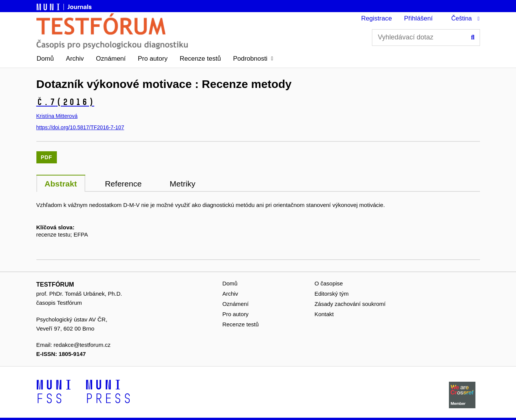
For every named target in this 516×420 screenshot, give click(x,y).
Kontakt (324, 314)
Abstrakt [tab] (61, 184)
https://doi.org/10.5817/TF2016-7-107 (80, 127)
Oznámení (111, 59)
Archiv (75, 59)
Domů (45, 59)
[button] (253, 59)
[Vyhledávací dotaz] (426, 38)
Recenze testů (200, 59)
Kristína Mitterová (57, 116)
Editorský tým (331, 294)
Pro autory (153, 59)
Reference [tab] (123, 184)
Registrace (376, 18)
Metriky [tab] (183, 184)
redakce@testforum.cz (82, 345)
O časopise (329, 283)
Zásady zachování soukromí (350, 304)
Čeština (461, 18)
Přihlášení (419, 18)
